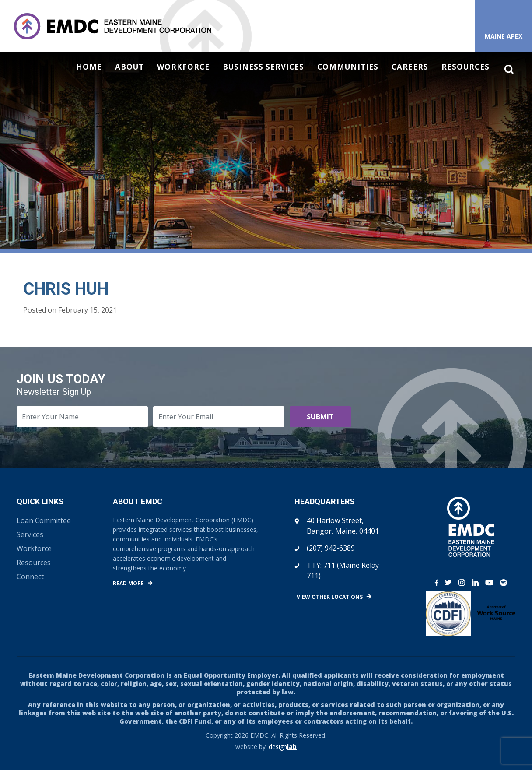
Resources (465, 67)
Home (89, 67)
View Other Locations (330, 597)
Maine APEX (504, 36)
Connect (30, 577)
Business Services (263, 67)
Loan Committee (44, 520)
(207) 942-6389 (331, 548)
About (129, 67)
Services (30, 534)
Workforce (183, 67)
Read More (128, 583)
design (283, 747)
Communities (348, 67)
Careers (410, 67)
